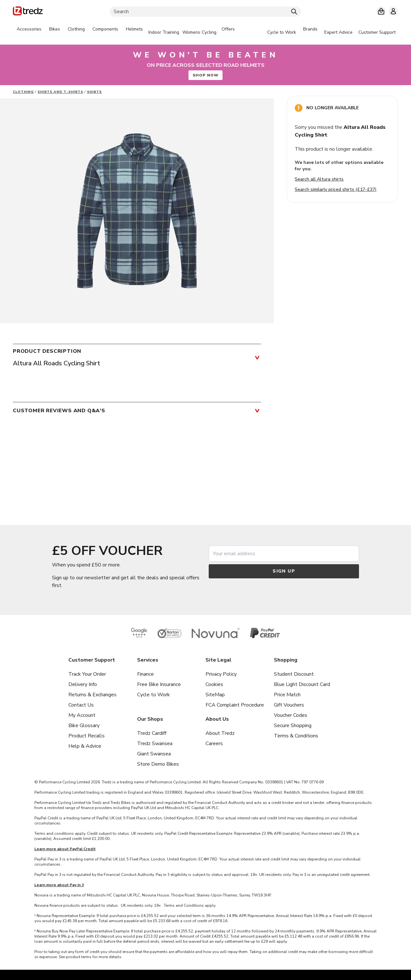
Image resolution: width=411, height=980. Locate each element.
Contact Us (81, 705)
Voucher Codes (291, 715)
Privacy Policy (221, 674)
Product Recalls (87, 736)
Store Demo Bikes (158, 764)
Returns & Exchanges (92, 695)
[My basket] (381, 11)
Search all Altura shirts (319, 179)
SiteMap (215, 695)
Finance (145, 674)
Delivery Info (83, 684)
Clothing (23, 92)
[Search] (205, 12)
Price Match (287, 695)
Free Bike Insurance (159, 684)
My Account (82, 715)
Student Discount (294, 674)
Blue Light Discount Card (302, 684)
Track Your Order (87, 674)
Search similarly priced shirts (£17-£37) (336, 189)
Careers (214, 744)
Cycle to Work (153, 695)
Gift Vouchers (289, 705)
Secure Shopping (293, 726)
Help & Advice (85, 746)
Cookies (214, 684)
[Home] (28, 12)
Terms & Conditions (296, 736)
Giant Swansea (154, 754)
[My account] (393, 11)
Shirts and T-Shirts (60, 92)
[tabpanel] (126, 32)
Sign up (284, 571)
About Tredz (220, 733)
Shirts (94, 92)
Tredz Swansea (155, 744)
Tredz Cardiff (152, 733)
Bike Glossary (84, 726)
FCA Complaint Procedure (235, 705)
